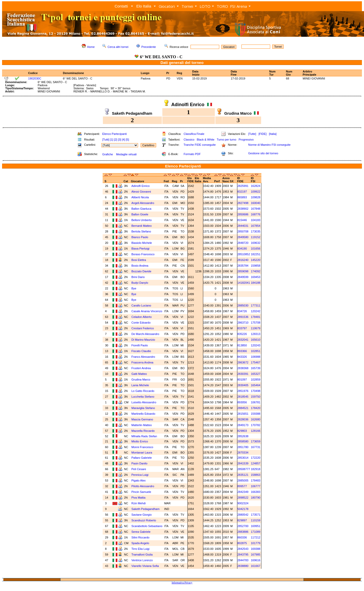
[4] (123, 140)
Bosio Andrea (140, 266)
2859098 (243, 271)
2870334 (243, 453)
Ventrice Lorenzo (142, 560)
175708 (256, 323)
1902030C (35, 78)
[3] (119, 140)
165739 (256, 368)
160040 (256, 203)
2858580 (243, 441)
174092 (256, 271)
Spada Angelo (140, 543)
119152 (256, 237)
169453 (256, 277)
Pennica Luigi (140, 475)
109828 (256, 197)
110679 (256, 328)
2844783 (243, 560)
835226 (242, 334)
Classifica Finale (194, 134)
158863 (256, 475)
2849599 (243, 277)
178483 (256, 480)
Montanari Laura (142, 453)
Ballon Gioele (140, 214)
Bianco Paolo (140, 237)
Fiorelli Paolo (140, 345)
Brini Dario (138, 277)
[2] (116, 140)
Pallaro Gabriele (142, 458)
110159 (256, 520)
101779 (256, 543)
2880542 (243, 515)
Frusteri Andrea (141, 368)
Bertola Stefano (141, 231)
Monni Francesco (142, 447)
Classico (189, 140)
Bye (134, 288)
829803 (242, 431)
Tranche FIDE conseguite (200, 145)
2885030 (243, 305)
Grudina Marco (141, 380)
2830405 (243, 385)
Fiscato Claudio (141, 351)
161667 (256, 566)
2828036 (243, 419)
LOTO (205, 6)
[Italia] (273, 134)
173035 (256, 231)
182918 (256, 469)
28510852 (244, 254)
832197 (242, 192)
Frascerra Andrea (142, 362)
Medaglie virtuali (126, 154)
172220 (256, 458)
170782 (256, 425)
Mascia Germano (142, 419)
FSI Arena (238, 6)
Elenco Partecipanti (114, 134)
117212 (256, 537)
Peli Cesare (139, 469)
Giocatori (167, 6)
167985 (256, 554)
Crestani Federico (143, 328)
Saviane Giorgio (141, 515)
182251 (256, 254)
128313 (256, 334)
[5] (127, 140)
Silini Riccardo (140, 537)
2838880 (243, 566)
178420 (256, 408)
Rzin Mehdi (138, 503)
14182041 (244, 283)
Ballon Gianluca (141, 209)
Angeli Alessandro (143, 203)
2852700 (243, 526)
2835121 (243, 475)
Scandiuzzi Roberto (144, 520)
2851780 (243, 447)
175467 (256, 362)
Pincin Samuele (141, 492)
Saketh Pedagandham (145, 509)
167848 (256, 209)
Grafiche (108, 154)
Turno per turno (226, 140)
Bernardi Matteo (141, 226)
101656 (256, 249)
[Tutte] (252, 134)
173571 (256, 515)
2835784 (243, 266)
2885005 (243, 480)
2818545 (243, 397)
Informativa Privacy (182, 583)
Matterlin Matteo (142, 425)
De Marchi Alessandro (145, 334)
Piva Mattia (138, 498)
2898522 (243, 498)
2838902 (243, 209)
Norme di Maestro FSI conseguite (269, 145)
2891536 (243, 317)
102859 (256, 380)
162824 (256, 186)
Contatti (121, 6)
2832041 (243, 340)
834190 (242, 249)
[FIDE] (263, 134)
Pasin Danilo (139, 463)
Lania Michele (140, 385)
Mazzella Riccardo (143, 431)
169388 (256, 549)
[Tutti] (106, 140)
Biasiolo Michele (142, 243)
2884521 (243, 408)
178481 (256, 317)
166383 (256, 492)
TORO (222, 6)
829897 (242, 520)
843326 (242, 357)
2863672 (243, 362)
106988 (256, 357)
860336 (242, 537)
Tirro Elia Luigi (140, 549)
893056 (242, 402)
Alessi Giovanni (141, 192)
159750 (256, 397)
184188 (256, 283)
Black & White (206, 140)
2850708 (243, 231)
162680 (256, 419)
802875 (242, 543)
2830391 (243, 374)
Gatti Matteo (139, 374)
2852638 (243, 436)
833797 (242, 328)
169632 (256, 243)
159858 (256, 266)
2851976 (243, 391)
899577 (242, 486)
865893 (242, 197)
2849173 (243, 425)
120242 (256, 311)
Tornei (187, 6)
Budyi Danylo (140, 283)
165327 (256, 374)
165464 (256, 385)
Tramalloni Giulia (142, 554)
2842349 (243, 492)
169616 (256, 560)
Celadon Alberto (141, 317)
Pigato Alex (138, 480)
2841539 (243, 463)
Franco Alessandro (143, 357)
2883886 (243, 532)
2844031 (243, 226)
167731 (256, 447)
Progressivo (246, 140)
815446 (242, 220)
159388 (256, 414)
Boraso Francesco (143, 254)
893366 (242, 351)
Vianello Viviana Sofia (145, 566)
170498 (256, 391)
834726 (242, 311)
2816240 (243, 260)
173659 (256, 441)
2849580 (243, 237)
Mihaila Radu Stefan (144, 436)
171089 (256, 532)
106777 (256, 486)
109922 (256, 192)
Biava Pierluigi (140, 249)
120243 (256, 345)
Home (91, 47)
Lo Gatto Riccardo (143, 391)
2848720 (243, 243)
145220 (256, 260)
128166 (256, 431)
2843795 (243, 554)
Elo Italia (144, 6)
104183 (256, 220)
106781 (256, 402)
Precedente (149, 47)
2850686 (243, 214)
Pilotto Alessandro (143, 486)
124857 (256, 463)
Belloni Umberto (141, 220)
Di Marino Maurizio (143, 340)
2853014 (243, 458)
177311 (256, 305)
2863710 (243, 323)
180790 (256, 498)
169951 (256, 526)
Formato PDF (192, 154)
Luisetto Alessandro (144, 402)
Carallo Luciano (141, 305)
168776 (256, 214)
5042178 (243, 509)
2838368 (243, 368)
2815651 (243, 414)
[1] (112, 140)
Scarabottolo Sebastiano (147, 526)
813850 (242, 345)
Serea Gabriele (141, 532)
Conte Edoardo (141, 323)
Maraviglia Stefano (143, 408)
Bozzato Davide (141, 271)
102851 (256, 351)
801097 (242, 380)
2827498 (243, 203)
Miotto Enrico (140, 441)
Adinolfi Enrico (140, 186)
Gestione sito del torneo (263, 153)
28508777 (244, 469)
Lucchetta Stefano (143, 397)
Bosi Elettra (139, 260)
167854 (256, 226)
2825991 (243, 186)
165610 (256, 340)
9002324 (243, 503)
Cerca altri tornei (118, 47)
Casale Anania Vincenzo (147, 311)
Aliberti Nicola (140, 197)
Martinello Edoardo (143, 414)
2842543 (243, 549)
